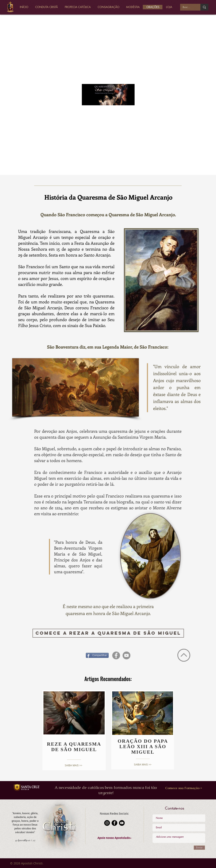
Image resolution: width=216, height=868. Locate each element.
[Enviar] (199, 848)
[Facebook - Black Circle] (114, 823)
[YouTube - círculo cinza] (126, 655)
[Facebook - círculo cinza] (116, 655)
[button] (114, 838)
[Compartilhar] (97, 655)
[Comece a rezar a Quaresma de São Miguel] (108, 633)
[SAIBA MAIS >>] (74, 765)
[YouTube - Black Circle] (122, 823)
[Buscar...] (187, 7)
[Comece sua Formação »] (184, 788)
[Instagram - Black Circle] (107, 823)
